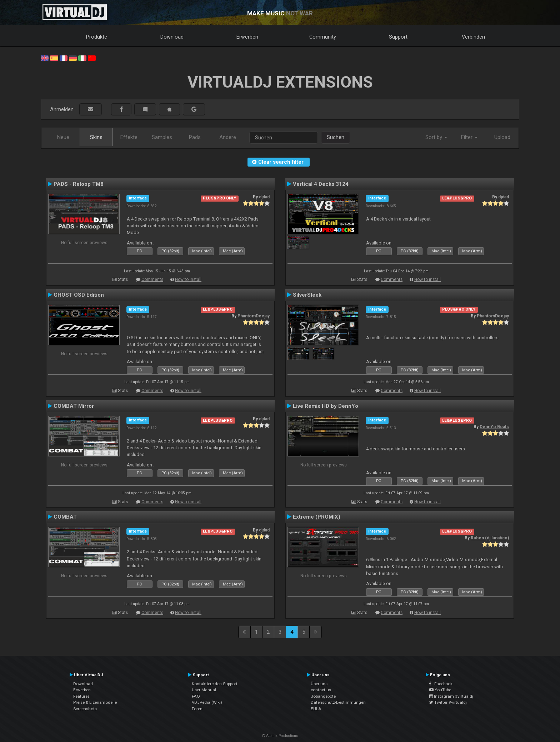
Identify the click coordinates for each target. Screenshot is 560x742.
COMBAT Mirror (74, 406)
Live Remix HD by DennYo (326, 406)
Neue (63, 137)
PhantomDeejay (254, 316)
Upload (502, 137)
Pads (195, 137)
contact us (321, 690)
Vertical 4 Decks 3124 (321, 184)
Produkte (97, 37)
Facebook (441, 684)
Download (172, 37)
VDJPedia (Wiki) (207, 702)
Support (398, 37)
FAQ (196, 696)
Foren (197, 709)
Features (81, 696)
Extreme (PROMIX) (317, 517)
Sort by (436, 137)
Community (323, 37)
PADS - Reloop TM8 (79, 184)
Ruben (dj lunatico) (490, 538)
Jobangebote (323, 696)
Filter (469, 137)
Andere (228, 137)
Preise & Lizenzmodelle (95, 702)
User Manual (204, 690)
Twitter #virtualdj (448, 702)
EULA (316, 709)
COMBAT (65, 517)
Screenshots (85, 709)
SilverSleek (307, 295)
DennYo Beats (494, 427)
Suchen (336, 137)
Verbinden (473, 37)
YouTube (440, 690)
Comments (152, 280)
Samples (162, 137)
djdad (264, 197)
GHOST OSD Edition (79, 295)
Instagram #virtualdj (451, 696)
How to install (188, 280)
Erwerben (247, 37)
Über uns (319, 684)
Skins (96, 137)
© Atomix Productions (280, 736)
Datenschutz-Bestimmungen (338, 702)
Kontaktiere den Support (215, 684)
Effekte (129, 137)
